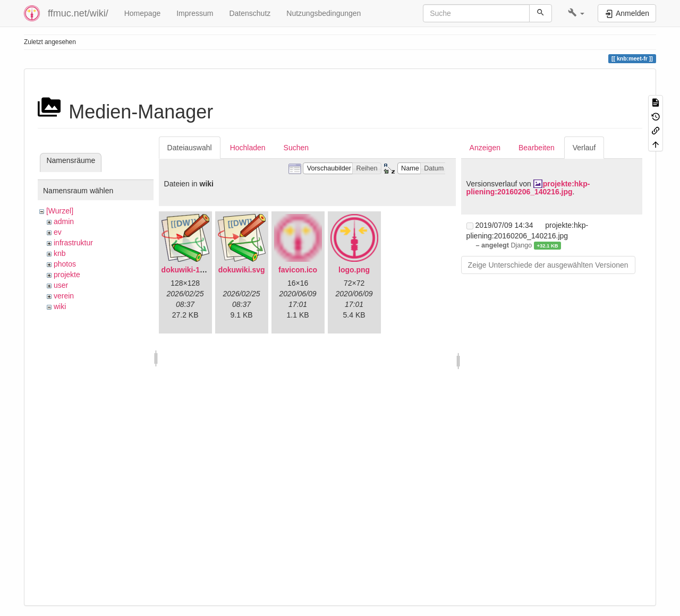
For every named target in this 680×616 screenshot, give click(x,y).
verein (64, 296)
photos (65, 264)
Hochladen (248, 148)
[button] (576, 13)
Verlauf (584, 148)
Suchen (296, 148)
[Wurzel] (60, 211)
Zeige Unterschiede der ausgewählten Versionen (548, 265)
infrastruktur (73, 243)
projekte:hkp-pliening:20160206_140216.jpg (528, 188)
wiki (60, 306)
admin (64, 221)
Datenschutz (250, 13)
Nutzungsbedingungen (324, 13)
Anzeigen (485, 148)
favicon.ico (298, 270)
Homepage (143, 13)
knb (60, 253)
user (61, 285)
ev (58, 232)
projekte (67, 275)
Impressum (195, 13)
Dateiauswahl (190, 148)
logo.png (354, 270)
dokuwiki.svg (242, 270)
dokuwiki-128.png (193, 270)
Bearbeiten (537, 148)
